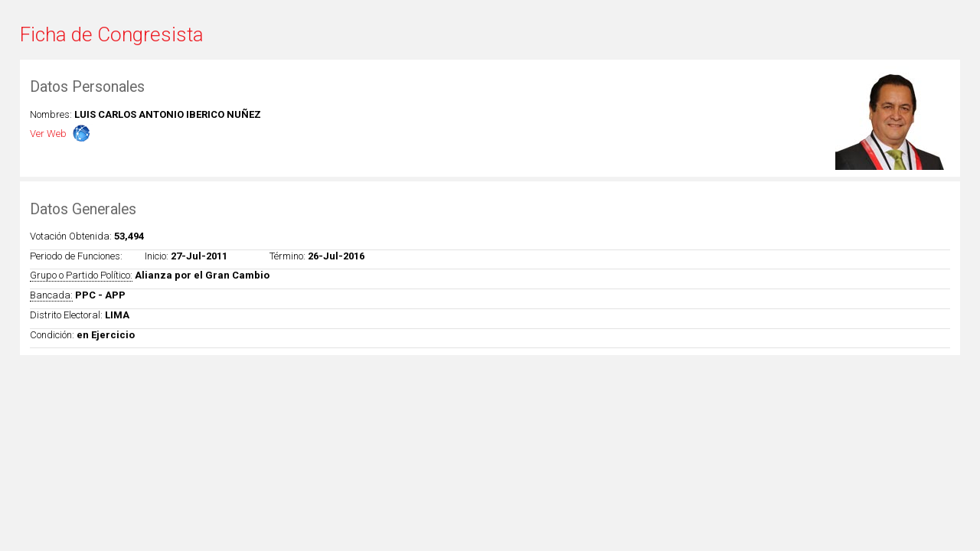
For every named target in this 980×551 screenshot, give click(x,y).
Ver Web (48, 134)
